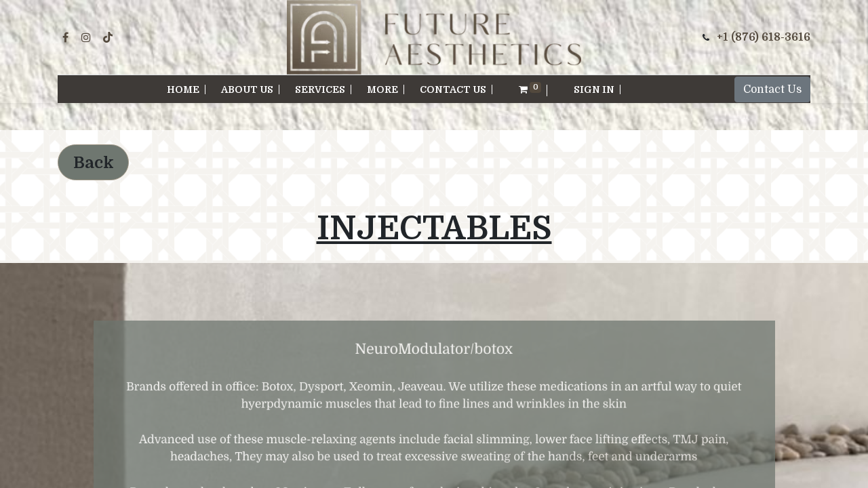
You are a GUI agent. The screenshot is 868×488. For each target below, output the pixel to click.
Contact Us (772, 89)
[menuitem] (183, 89)
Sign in (594, 89)
